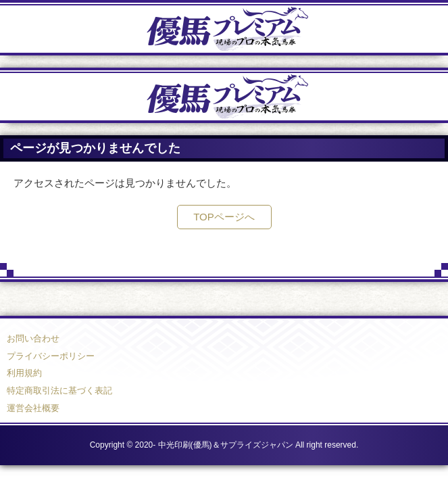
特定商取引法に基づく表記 (59, 390)
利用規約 (24, 373)
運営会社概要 (33, 408)
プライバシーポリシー (51, 356)
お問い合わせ (33, 338)
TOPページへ (224, 217)
